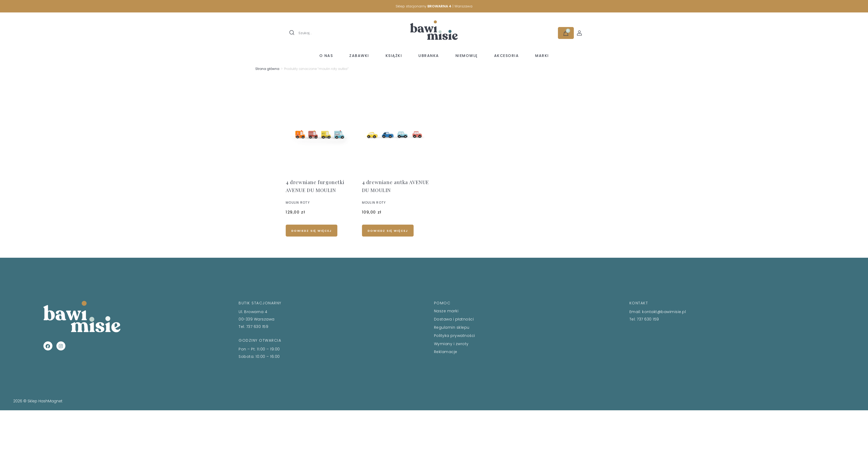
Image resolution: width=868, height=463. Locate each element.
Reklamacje (446, 352)
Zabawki (359, 56)
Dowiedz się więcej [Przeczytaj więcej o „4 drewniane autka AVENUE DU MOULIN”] (388, 231)
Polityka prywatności (455, 336)
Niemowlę (467, 56)
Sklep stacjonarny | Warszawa (434, 6)
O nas (326, 56)
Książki (394, 56)
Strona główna (267, 69)
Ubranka (429, 56)
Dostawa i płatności (454, 319)
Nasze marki (446, 311)
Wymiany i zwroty (451, 344)
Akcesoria (507, 56)
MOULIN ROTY (298, 202)
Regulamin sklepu (452, 327)
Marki (542, 56)
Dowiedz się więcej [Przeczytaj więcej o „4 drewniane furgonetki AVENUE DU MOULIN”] (312, 231)
